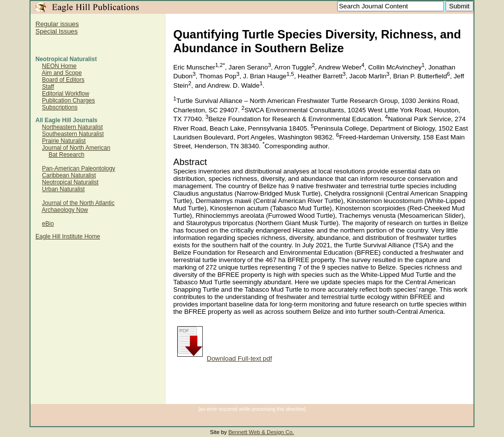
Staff (48, 87)
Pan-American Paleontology (79, 168)
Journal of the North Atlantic (78, 203)
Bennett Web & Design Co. (261, 432)
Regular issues (57, 24)
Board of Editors (63, 80)
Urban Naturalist (63, 189)
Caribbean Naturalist (69, 175)
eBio (48, 224)
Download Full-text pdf (225, 358)
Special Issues (57, 31)
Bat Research (67, 155)
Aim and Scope (62, 73)
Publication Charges (68, 101)
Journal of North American (76, 148)
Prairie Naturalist (64, 141)
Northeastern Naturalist (72, 127)
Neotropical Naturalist (70, 182)
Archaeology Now (65, 210)
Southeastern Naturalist (73, 134)
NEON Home (59, 66)
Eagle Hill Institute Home (68, 236)
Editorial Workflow (65, 94)
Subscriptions (60, 107)
